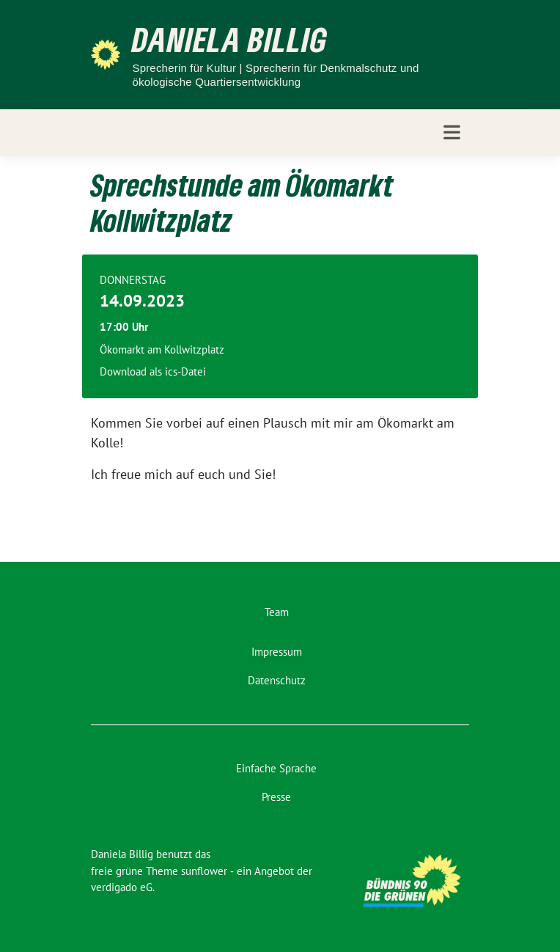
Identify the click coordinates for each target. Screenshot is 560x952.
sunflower (204, 871)
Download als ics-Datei (153, 371)
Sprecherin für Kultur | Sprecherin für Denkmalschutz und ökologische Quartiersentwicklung (275, 75)
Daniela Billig (230, 39)
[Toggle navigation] (452, 132)
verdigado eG (122, 887)
